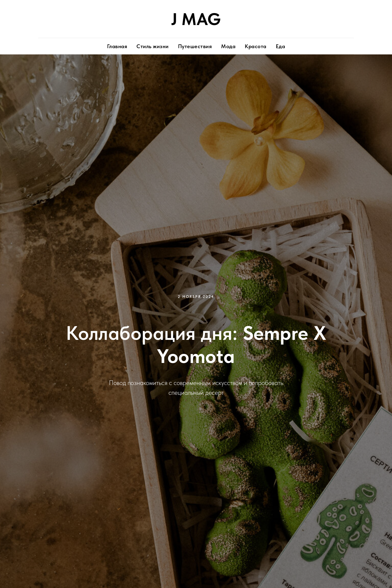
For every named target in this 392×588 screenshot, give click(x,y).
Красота (256, 46)
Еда (281, 46)
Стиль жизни (153, 46)
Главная (117, 46)
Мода (228, 46)
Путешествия (195, 46)
